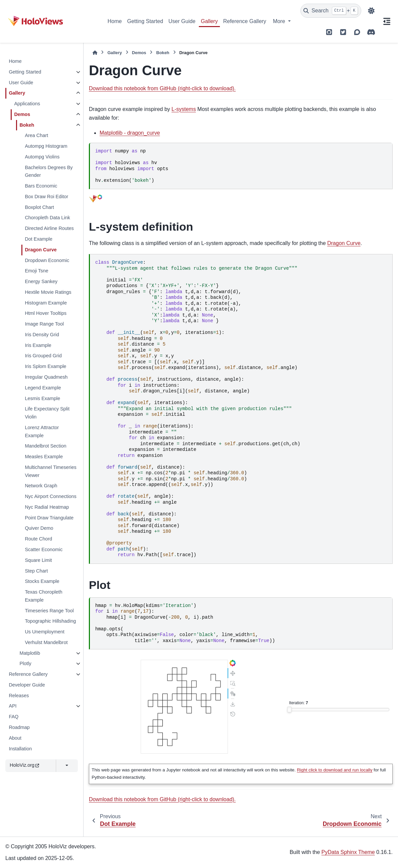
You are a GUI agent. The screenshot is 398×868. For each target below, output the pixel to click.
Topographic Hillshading (50, 621)
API (13, 706)
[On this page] (387, 21)
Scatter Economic (44, 549)
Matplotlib (30, 653)
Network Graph (41, 486)
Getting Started (145, 21)
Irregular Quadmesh (46, 377)
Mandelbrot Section (45, 446)
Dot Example (38, 239)
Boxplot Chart (39, 207)
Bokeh (27, 125)
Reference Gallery (245, 21)
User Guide (182, 21)
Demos (22, 114)
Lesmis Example (42, 398)
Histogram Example (46, 303)
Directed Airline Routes (49, 228)
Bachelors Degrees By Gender (49, 171)
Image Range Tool (44, 324)
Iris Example (38, 345)
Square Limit (38, 560)
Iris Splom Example (45, 366)
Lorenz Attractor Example (42, 431)
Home (115, 21)
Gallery (209, 21)
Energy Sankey (41, 281)
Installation (20, 749)
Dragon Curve (41, 250)
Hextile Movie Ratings (48, 292)
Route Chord (38, 539)
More (280, 21)
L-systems (184, 109)
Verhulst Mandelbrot (46, 642)
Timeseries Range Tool (49, 611)
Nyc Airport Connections (50, 496)
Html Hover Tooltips (46, 313)
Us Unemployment (44, 632)
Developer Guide (27, 685)
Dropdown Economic (47, 260)
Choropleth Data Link (47, 218)
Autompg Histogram (46, 146)
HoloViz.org (24, 765)
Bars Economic (41, 186)
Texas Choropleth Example (43, 596)
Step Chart (36, 571)
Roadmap (19, 727)
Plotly (25, 663)
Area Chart (36, 135)
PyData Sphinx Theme (348, 852)
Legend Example (43, 388)
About (15, 738)
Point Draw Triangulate (49, 518)
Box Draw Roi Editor (46, 197)
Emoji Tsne (36, 271)
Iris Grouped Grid (43, 356)
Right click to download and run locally (335, 770)
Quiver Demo (39, 528)
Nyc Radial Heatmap (47, 507)
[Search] (331, 11)
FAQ (14, 717)
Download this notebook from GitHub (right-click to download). (162, 88)
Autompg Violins (42, 157)
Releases (19, 696)
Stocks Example (42, 581)
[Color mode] (371, 11)
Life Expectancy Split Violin (47, 413)
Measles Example (44, 457)
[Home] (95, 53)
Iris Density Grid (42, 335)
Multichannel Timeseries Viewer (50, 471)
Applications (27, 104)
